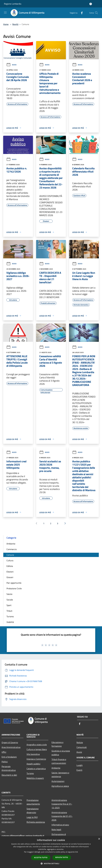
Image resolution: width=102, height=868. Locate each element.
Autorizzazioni (58, 781)
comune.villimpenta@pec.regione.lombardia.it (23, 836)
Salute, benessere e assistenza (60, 775)
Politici (5, 762)
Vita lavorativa (33, 754)
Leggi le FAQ (32, 817)
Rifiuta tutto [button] (62, 857)
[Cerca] (96, 13)
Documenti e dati (9, 775)
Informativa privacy (60, 825)
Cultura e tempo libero (37, 749)
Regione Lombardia (13, 4)
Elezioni (10, 572)
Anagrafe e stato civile (37, 745)
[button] (51, 863)
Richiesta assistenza (36, 822)
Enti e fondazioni (9, 757)
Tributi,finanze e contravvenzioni (59, 761)
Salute (9, 594)
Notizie (80, 742)
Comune (10, 555)
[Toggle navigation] (5, 13)
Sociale (10, 600)
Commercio (12, 549)
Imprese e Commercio (36, 759)
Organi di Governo (10, 742)
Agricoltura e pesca (60, 786)
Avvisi (11, 65)
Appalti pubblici (33, 764)
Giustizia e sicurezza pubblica (61, 753)
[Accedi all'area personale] (91, 4)
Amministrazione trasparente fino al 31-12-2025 (62, 804)
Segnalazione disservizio (33, 811)
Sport (9, 605)
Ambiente (11, 544)
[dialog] (51, 852)
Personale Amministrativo (9, 768)
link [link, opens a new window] (77, 852)
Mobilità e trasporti (35, 778)
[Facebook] (81, 13)
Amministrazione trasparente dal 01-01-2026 (62, 816)
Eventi (79, 770)
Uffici (4, 752)
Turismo (10, 616)
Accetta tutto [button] (41, 858)
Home (6, 24)
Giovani (10, 577)
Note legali (56, 829)
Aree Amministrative (11, 747)
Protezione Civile (14, 588)
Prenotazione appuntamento (33, 802)
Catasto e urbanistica (36, 769)
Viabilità (10, 622)
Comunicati (82, 747)
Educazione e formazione (57, 744)
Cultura (10, 560)
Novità (15, 24)
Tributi (9, 611)
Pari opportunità (14, 583)
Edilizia (10, 566)
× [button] (99, 839)
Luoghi (80, 765)
